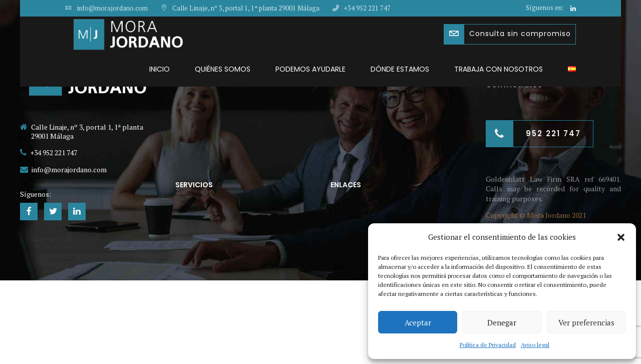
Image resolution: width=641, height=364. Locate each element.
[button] (621, 237)
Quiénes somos (223, 69)
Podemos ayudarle (310, 69)
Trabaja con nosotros (499, 69)
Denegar (502, 322)
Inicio (159, 69)
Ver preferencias (586, 322)
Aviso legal (535, 345)
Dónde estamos (400, 69)
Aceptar (418, 322)
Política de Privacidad (488, 345)
